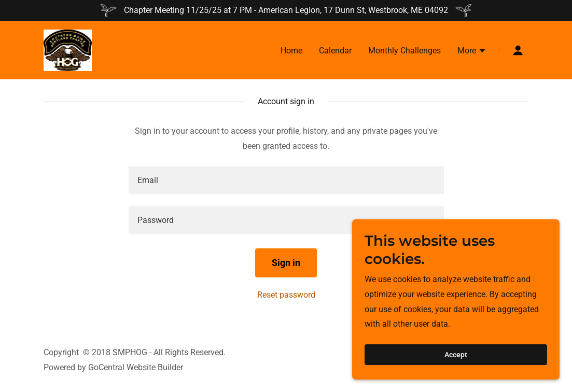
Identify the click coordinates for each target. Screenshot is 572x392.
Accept (456, 362)
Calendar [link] (335, 51)
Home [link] (291, 51)
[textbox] (286, 180)
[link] (68, 50)
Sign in (286, 263)
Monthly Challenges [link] (404, 51)
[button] (472, 52)
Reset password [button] (286, 295)
